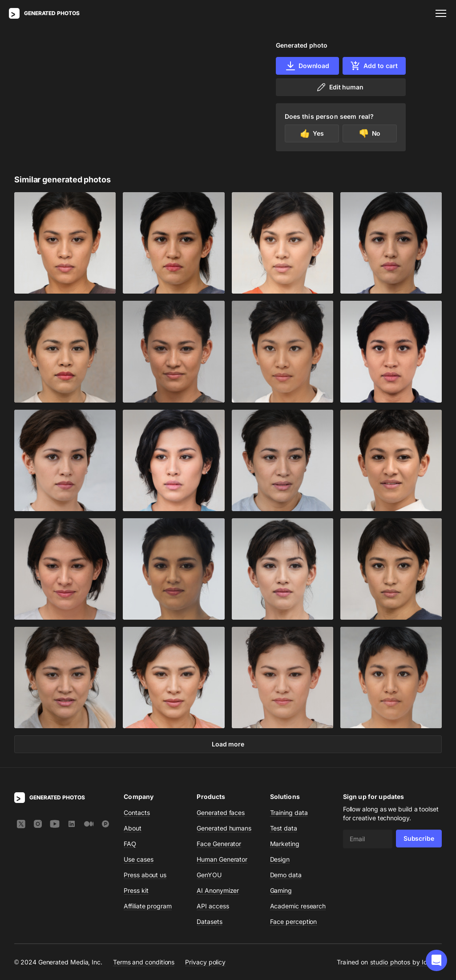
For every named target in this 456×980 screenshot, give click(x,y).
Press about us (145, 875)
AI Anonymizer (218, 890)
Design (280, 859)
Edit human (340, 87)
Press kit (136, 890)
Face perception (294, 922)
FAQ (130, 844)
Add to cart (374, 66)
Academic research (298, 906)
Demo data (286, 875)
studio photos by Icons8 (406, 962)
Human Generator (222, 859)
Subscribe (419, 838)
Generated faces (221, 813)
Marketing (285, 844)
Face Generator (219, 844)
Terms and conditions (144, 962)
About (133, 828)
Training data (289, 813)
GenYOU (209, 875)
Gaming (281, 890)
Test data (284, 828)
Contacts (137, 813)
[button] (436, 960)
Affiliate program (148, 906)
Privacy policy (205, 962)
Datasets (209, 922)
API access (213, 906)
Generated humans (224, 828)
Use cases (138, 859)
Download (307, 66)
